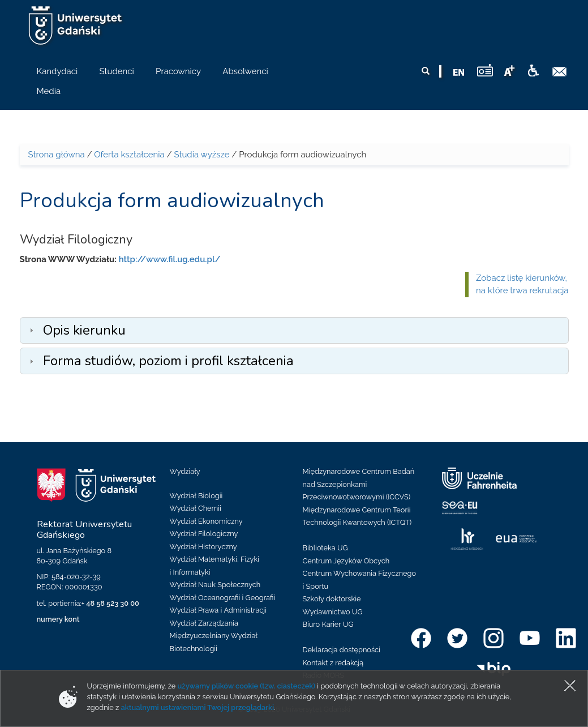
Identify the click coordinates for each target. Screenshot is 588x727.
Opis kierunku (84, 330)
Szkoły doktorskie (332, 599)
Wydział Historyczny (203, 547)
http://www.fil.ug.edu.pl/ (170, 259)
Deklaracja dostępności (342, 650)
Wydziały (185, 471)
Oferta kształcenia (129, 155)
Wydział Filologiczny (204, 534)
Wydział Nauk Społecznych (215, 585)
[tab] (294, 330)
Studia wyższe (201, 155)
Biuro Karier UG (328, 624)
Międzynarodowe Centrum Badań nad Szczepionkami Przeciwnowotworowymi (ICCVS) (359, 484)
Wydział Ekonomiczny (206, 521)
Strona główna (57, 155)
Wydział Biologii (196, 496)
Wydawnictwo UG (333, 612)
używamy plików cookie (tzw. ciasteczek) (247, 686)
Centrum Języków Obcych (346, 561)
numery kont (58, 619)
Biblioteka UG (325, 548)
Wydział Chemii (196, 508)
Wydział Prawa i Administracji (218, 610)
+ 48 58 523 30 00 (110, 603)
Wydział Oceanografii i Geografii (223, 598)
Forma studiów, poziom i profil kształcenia (168, 361)
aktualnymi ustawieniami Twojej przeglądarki (198, 707)
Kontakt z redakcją (333, 663)
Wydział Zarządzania (204, 623)
